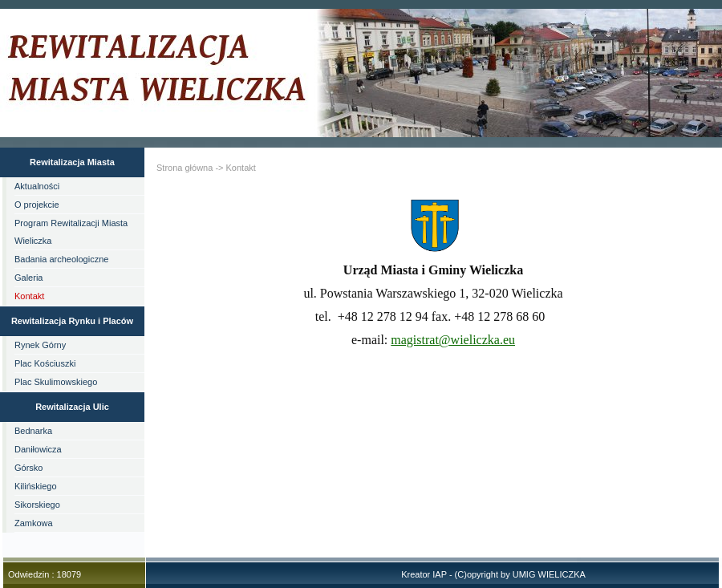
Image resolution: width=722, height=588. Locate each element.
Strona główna (185, 168)
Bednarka (33, 431)
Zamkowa (34, 523)
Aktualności (37, 186)
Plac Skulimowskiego (56, 382)
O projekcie (37, 205)
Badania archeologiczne (61, 259)
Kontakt (29, 296)
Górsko (28, 468)
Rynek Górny (40, 345)
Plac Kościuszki (45, 363)
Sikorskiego (37, 505)
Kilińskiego (36, 486)
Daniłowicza (38, 449)
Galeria (28, 278)
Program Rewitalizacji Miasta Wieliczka (71, 232)
